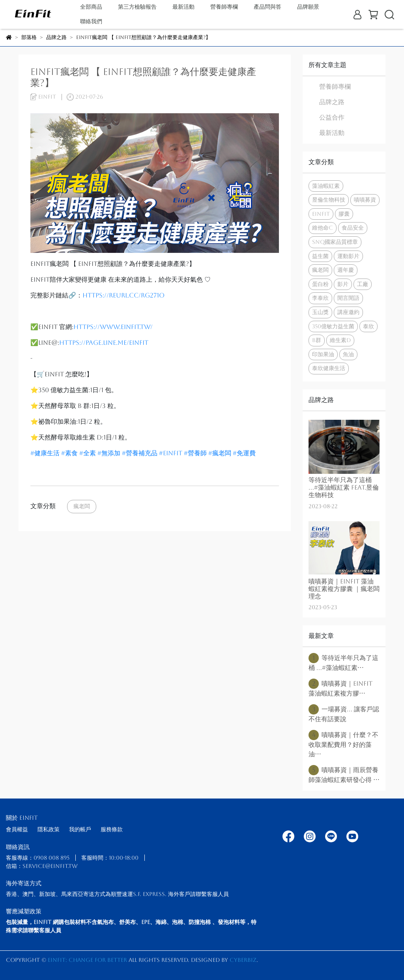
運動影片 (348, 256)
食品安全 (353, 228)
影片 (343, 284)
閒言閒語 (348, 298)
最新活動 (183, 7)
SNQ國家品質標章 (335, 242)
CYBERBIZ (243, 960)
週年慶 (346, 270)
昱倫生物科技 (329, 200)
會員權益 (17, 829)
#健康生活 (45, 453)
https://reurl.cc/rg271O (123, 295)
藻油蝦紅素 (326, 186)
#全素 (88, 453)
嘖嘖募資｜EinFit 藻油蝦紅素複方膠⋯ (340, 688)
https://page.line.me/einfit (104, 343)
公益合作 (332, 117)
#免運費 (244, 453)
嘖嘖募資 (365, 200)
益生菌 (320, 256)
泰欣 (368, 326)
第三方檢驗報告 (137, 7)
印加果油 (323, 354)
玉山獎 (320, 312)
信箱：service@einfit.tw (42, 866)
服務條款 (112, 829)
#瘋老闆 (220, 453)
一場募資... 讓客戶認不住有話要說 (344, 713)
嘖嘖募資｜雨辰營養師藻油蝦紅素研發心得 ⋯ (344, 774)
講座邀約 (348, 312)
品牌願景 (308, 7)
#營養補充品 (140, 453)
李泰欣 (320, 298)
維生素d (340, 340)
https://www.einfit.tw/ (113, 327)
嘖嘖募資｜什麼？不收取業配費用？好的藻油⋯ (343, 744)
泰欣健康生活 (329, 368)
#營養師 (195, 453)
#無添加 (109, 453)
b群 (317, 340)
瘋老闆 (82, 506)
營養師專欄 (335, 87)
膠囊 (344, 214)
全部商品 (91, 7)
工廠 (363, 284)
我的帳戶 (80, 829)
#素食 (69, 453)
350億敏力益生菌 (333, 326)
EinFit (321, 214)
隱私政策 (49, 829)
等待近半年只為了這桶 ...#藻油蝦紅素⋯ (343, 662)
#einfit (171, 453)
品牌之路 (332, 102)
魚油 (348, 354)
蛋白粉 (320, 284)
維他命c (323, 228)
